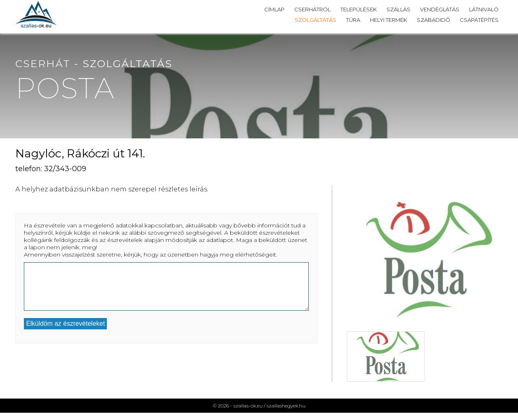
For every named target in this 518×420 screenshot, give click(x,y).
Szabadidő (433, 20)
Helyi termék (388, 20)
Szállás (398, 9)
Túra (353, 20)
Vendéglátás (440, 9)
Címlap (274, 9)
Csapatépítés (479, 20)
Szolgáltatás (315, 20)
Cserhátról (312, 9)
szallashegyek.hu (286, 406)
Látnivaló (484, 9)
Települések (359, 9)
